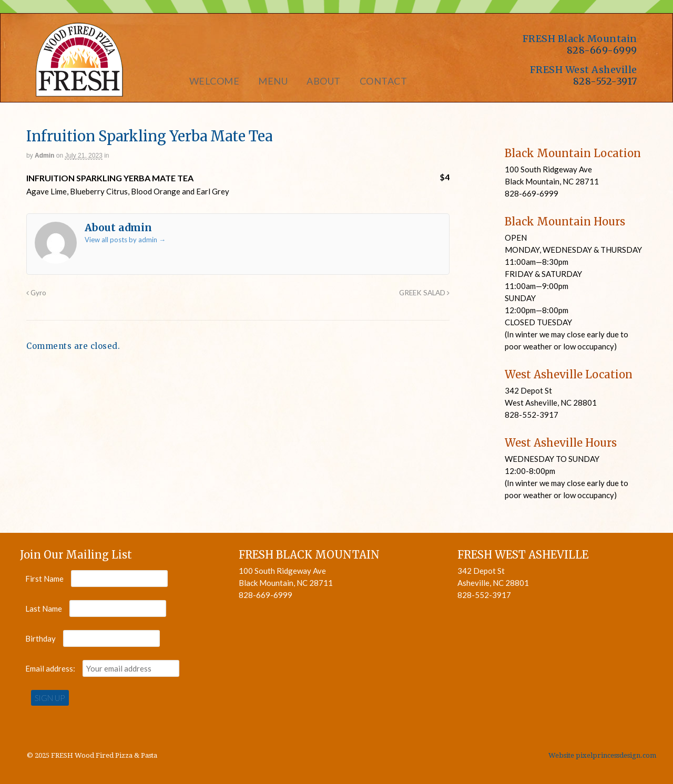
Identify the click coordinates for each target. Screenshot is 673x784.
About (324, 81)
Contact (384, 81)
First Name (44, 579)
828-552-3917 (605, 81)
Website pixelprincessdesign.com (602, 755)
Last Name (44, 608)
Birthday (40, 638)
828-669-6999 (602, 50)
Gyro (36, 293)
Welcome (215, 81)
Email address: (51, 668)
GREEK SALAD (424, 293)
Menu (273, 81)
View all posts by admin (125, 240)
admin (44, 156)
